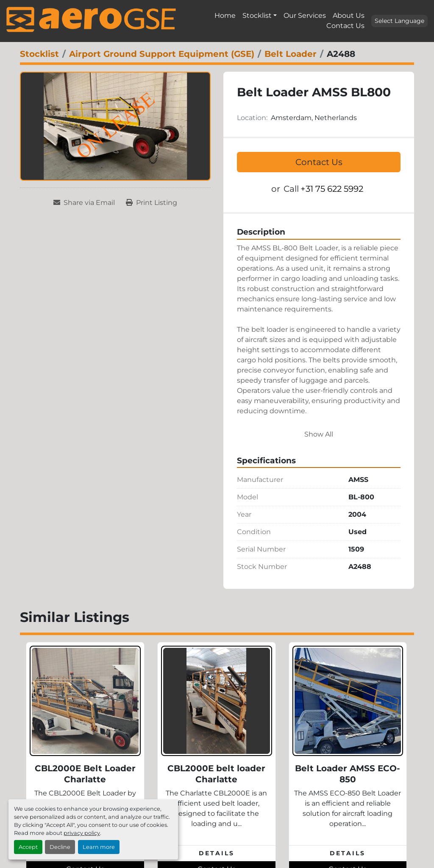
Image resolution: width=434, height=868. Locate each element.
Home (225, 15)
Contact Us (345, 26)
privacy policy (82, 833)
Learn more (99, 847)
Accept (28, 847)
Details (217, 853)
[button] (260, 16)
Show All (319, 434)
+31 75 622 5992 (332, 189)
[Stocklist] (39, 54)
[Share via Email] (84, 203)
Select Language (399, 21)
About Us (349, 15)
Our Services (305, 15)
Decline (60, 847)
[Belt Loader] (291, 54)
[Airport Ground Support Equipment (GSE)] (162, 54)
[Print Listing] (152, 203)
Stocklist (257, 15)
